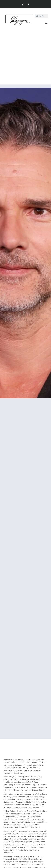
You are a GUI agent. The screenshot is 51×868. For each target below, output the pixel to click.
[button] (46, 23)
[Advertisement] (26, 53)
